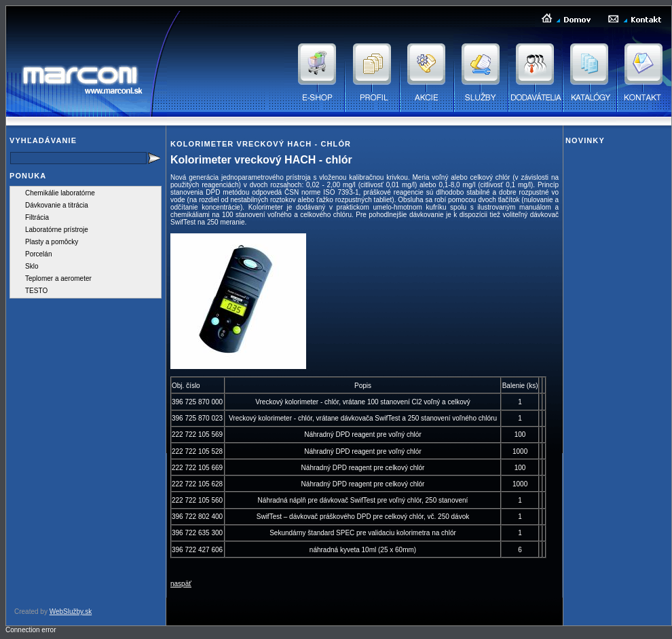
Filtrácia (37, 217)
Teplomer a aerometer (58, 278)
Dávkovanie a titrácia (57, 205)
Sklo (32, 266)
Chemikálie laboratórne (60, 193)
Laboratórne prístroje (57, 230)
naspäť (181, 584)
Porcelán (38, 254)
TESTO (36, 291)
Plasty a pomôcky (52, 242)
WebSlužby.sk (71, 612)
